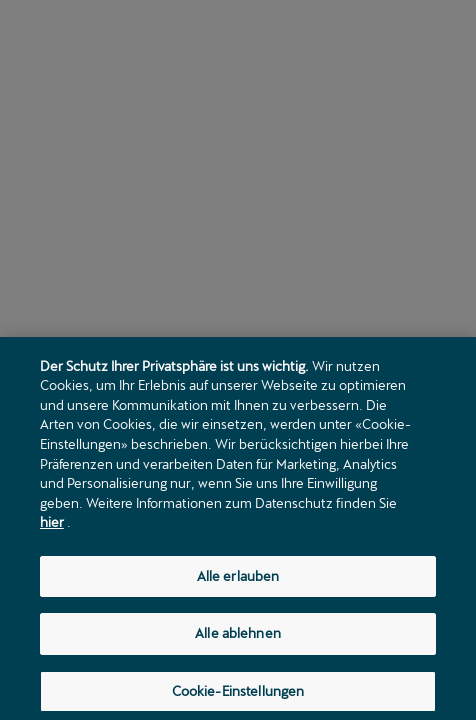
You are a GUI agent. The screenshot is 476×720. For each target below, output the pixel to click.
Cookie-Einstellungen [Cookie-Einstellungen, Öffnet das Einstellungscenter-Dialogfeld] (238, 694)
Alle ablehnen (238, 636)
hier (52, 525)
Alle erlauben (238, 579)
